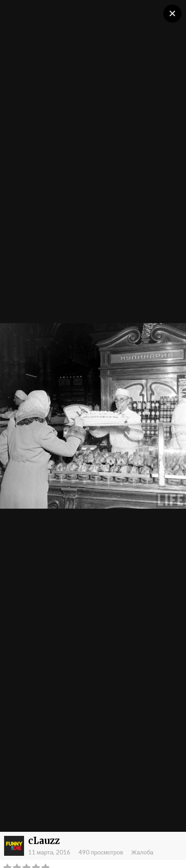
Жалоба (142, 852)
